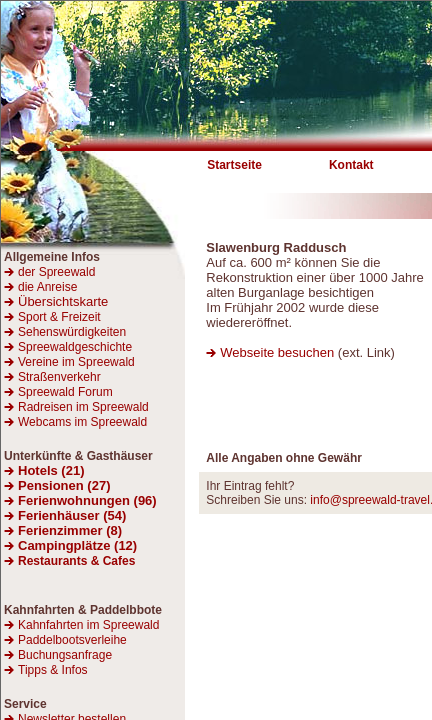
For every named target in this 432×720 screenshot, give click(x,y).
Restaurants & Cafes (76, 561)
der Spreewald (56, 272)
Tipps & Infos (53, 670)
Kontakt (351, 165)
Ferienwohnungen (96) (87, 500)
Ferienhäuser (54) (72, 515)
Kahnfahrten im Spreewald (88, 625)
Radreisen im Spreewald (83, 407)
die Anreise (47, 287)
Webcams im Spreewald (82, 422)
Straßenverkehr (59, 377)
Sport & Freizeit (59, 317)
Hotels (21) (51, 470)
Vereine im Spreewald (76, 362)
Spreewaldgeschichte (75, 347)
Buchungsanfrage (65, 655)
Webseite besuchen (279, 352)
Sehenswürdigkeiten (72, 332)
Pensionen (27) (64, 485)
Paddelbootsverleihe (72, 640)
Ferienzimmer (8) (70, 530)
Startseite (234, 165)
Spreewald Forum (65, 392)
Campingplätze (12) (77, 545)
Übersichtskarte (56, 301)
